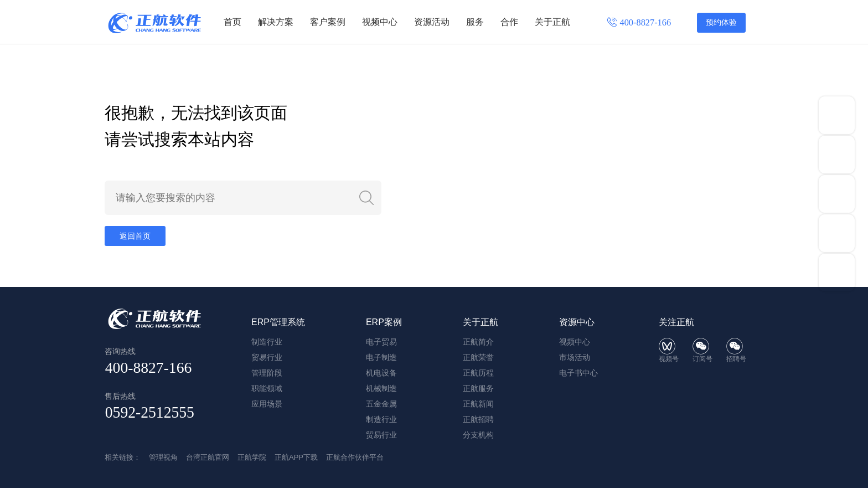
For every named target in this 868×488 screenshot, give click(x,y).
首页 (232, 22)
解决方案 (276, 22)
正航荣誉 (478, 357)
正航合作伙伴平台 (355, 457)
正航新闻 (478, 404)
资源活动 (432, 22)
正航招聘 (478, 419)
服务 (475, 22)
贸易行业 (267, 357)
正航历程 (478, 373)
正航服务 (478, 388)
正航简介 (478, 342)
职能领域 (267, 388)
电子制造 (381, 357)
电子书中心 (578, 373)
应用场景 (267, 404)
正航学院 (252, 457)
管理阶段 (267, 373)
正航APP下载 (296, 457)
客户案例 (328, 22)
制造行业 (267, 342)
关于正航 (552, 22)
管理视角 (163, 457)
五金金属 (381, 404)
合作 (509, 22)
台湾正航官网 (208, 457)
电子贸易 (381, 342)
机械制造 (381, 388)
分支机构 (478, 435)
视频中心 (380, 22)
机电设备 (381, 373)
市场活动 (575, 357)
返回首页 (135, 236)
